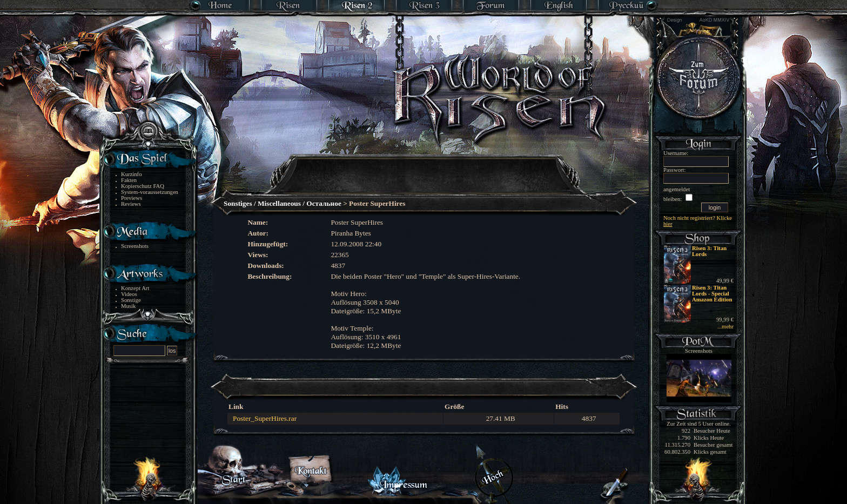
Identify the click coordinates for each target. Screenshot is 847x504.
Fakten (129, 180)
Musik (128, 306)
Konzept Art (135, 288)
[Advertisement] (424, 167)
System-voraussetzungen (150, 192)
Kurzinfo (131, 174)
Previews (132, 198)
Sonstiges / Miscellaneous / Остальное (283, 203)
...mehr (725, 327)
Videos (129, 294)
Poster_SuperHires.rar (265, 418)
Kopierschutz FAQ (143, 186)
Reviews (131, 204)
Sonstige (131, 300)
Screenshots (135, 246)
